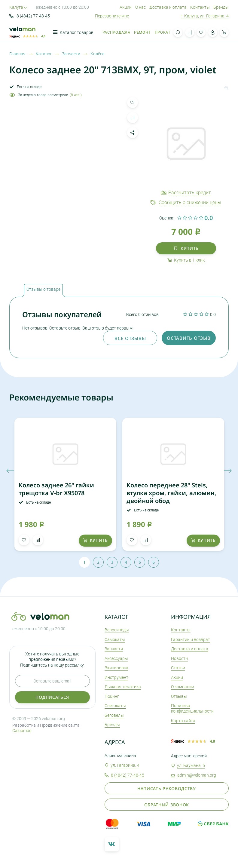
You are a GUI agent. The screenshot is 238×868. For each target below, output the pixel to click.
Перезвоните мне (112, 16)
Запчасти (114, 649)
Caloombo (22, 730)
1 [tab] (84, 562)
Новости (179, 658)
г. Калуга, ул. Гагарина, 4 (205, 16)
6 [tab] (154, 562)
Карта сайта (183, 721)
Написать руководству (167, 788)
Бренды (221, 7)
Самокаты (115, 639)
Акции (126, 7)
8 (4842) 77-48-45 (30, 16)
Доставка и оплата (168, 7)
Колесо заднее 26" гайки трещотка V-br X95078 (56, 489)
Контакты (200, 7)
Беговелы (114, 715)
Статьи (178, 668)
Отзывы (179, 696)
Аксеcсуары (116, 658)
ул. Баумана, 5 (191, 765)
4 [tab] (126, 562)
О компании (183, 687)
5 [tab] (140, 562)
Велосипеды (117, 630)
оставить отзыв (189, 338)
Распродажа (116, 32)
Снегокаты (115, 705)
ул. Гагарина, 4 (125, 765)
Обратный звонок (167, 805)
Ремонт (142, 32)
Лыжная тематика (123, 687)
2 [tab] (98, 562)
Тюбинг (112, 696)
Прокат (163, 32)
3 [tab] (112, 562)
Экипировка (116, 668)
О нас (140, 7)
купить (186, 248)
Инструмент (116, 677)
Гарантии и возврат (191, 639)
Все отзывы (130, 338)
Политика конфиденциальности (192, 708)
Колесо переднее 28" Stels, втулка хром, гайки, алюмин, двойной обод (171, 493)
